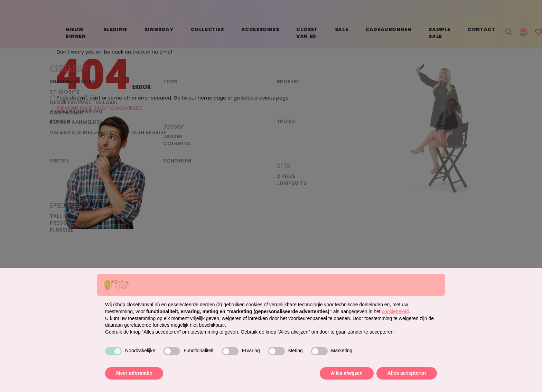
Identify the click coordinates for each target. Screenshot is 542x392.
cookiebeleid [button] (395, 311)
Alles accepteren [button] (407, 373)
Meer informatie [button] (134, 373)
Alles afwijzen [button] (347, 373)
